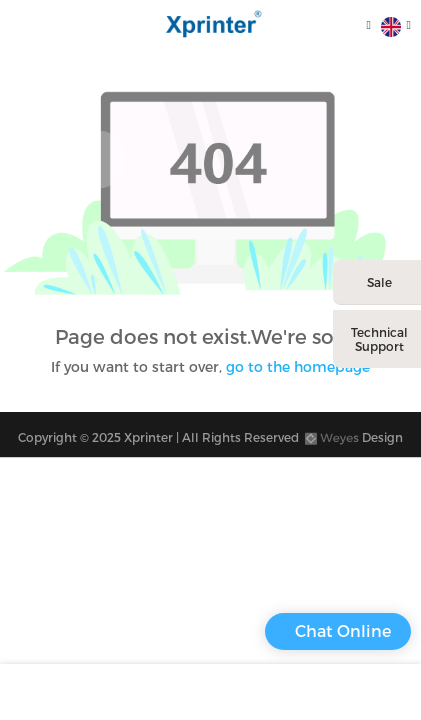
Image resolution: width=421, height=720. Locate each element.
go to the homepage (298, 366)
